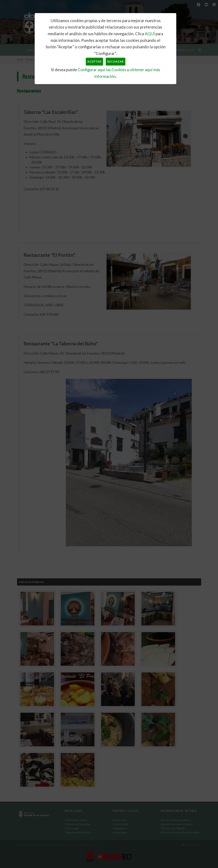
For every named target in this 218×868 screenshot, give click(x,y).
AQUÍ (150, 34)
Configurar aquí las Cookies (102, 70)
